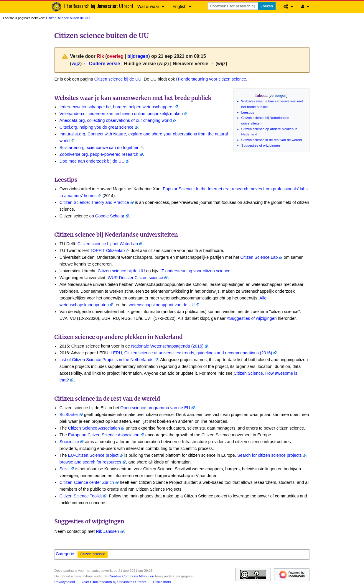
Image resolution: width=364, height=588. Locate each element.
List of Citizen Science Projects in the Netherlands (106, 360)
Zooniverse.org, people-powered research (99, 154)
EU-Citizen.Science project (93, 455)
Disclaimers (162, 582)
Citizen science (92, 554)
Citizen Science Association (94, 428)
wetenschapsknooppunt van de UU (162, 305)
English (179, 6)
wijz (76, 64)
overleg (115, 56)
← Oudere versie (102, 64)
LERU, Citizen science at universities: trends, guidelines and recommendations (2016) (191, 353)
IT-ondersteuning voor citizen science (211, 79)
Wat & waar (148, 6)
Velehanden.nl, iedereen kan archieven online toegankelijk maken (121, 114)
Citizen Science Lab (259, 257)
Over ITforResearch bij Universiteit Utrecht (114, 582)
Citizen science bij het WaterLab (108, 244)
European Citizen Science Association (104, 435)
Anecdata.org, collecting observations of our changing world (116, 120)
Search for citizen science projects (269, 455)
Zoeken (267, 6)
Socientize (69, 442)
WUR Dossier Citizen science (135, 278)
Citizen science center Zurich (87, 482)
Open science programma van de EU (155, 408)
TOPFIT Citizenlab (107, 250)
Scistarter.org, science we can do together (99, 148)
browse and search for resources (90, 462)
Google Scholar (110, 216)
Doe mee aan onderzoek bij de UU (92, 161)
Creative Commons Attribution (131, 576)
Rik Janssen (107, 531)
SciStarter (69, 415)
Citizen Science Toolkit (81, 496)
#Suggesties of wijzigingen (252, 318)
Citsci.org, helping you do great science (97, 127)
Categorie (65, 554)
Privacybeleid (65, 582)
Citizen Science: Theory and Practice (94, 202)
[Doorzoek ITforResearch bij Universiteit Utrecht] (233, 6)
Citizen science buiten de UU (68, 18)
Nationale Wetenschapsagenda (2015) (167, 346)
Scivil (65, 469)
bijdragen (138, 56)
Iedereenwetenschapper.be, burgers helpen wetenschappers (116, 107)
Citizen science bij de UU (118, 79)
